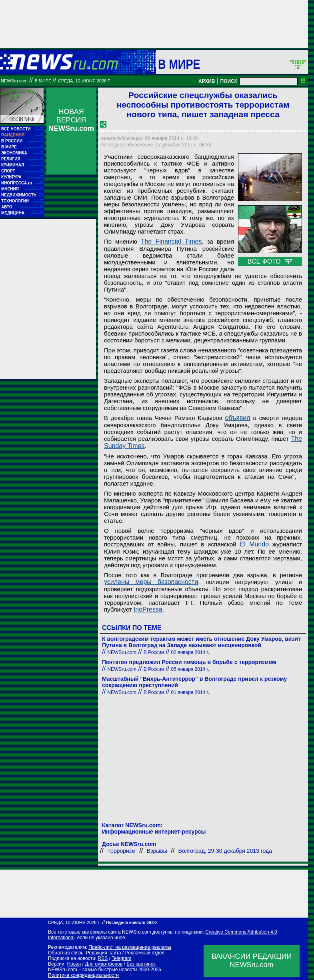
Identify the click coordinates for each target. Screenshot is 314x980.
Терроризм (121, 851)
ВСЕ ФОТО (270, 261)
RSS (103, 958)
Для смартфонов (104, 964)
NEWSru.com (14, 81)
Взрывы (157, 851)
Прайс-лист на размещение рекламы (130, 947)
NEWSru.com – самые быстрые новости (92, 970)
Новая (74, 964)
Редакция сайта (104, 953)
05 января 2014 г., (191, 669)
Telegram (121, 958)
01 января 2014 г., (191, 692)
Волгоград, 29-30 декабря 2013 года (225, 851)
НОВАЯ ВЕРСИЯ (71, 120)
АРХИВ (207, 81)
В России (154, 652)
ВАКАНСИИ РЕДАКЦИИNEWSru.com (252, 961)
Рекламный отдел (145, 953)
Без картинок (141, 964)
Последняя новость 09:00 (131, 923)
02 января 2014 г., (191, 652)
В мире (179, 64)
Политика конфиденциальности (83, 975)
